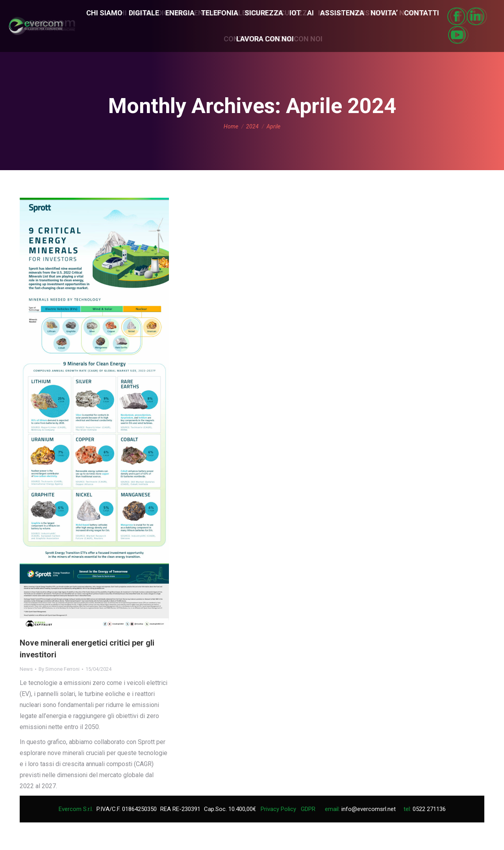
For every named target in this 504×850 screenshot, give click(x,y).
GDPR (308, 809)
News (26, 669)
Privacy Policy (278, 809)
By (59, 669)
